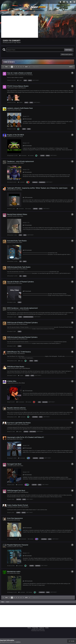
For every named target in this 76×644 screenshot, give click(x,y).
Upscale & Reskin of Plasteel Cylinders (20, 282)
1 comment (21, 182)
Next (26, 67)
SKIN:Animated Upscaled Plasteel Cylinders (22, 337)
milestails (9, 190)
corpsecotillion (11, 383)
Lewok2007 (10, 216)
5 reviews (29, 402)
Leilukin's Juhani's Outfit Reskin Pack (20, 108)
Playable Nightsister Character (18, 545)
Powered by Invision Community (38, 631)
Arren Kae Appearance (15, 518)
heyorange (10, 439)
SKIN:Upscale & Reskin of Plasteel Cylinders (22, 323)
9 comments (22, 458)
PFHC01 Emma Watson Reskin (18, 86)
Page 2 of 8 (36, 67)
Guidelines (18, 642)
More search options (67, 54)
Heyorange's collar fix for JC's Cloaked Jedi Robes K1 (26, 437)
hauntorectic (10, 163)
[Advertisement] (20, 27)
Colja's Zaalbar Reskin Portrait (18, 505)
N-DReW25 (10, 137)
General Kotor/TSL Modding (26, 75)
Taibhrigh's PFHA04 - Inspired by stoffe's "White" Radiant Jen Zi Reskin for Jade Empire (37, 188)
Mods (21, 137)
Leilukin (9, 110)
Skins (20, 110)
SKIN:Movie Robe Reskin (16, 367)
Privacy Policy (35, 628)
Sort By (71, 67)
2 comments (20, 209)
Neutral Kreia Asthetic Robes (17, 214)
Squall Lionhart (11, 368)
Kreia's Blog (24, 410)
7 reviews (29, 592)
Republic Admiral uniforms (16, 408)
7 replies (21, 376)
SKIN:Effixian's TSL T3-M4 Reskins (19, 352)
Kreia (8, 410)
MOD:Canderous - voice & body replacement (22, 308)
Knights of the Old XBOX (16, 135)
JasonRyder (10, 424)
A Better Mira (12, 381)
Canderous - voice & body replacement (20, 161)
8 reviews (31, 539)
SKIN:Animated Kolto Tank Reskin (19, 267)
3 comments (23, 156)
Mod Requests (22, 88)
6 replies (19, 432)
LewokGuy (10, 547)
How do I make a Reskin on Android (19, 73)
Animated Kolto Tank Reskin (17, 241)
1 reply (19, 80)
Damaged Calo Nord (14, 464)
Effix (8, 354)
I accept (72, 641)
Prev (6, 67)
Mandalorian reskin (14, 572)
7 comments (22, 417)
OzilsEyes (9, 242)
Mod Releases (24, 269)
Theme (29, 628)
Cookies (47, 628)
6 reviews (28, 209)
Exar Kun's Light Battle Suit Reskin (19, 423)
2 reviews (31, 156)
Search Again (68, 50)
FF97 (8, 573)
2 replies (20, 102)
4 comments (23, 539)
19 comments (20, 402)
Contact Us (42, 628)
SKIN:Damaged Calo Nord (16, 491)
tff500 (9, 75)
